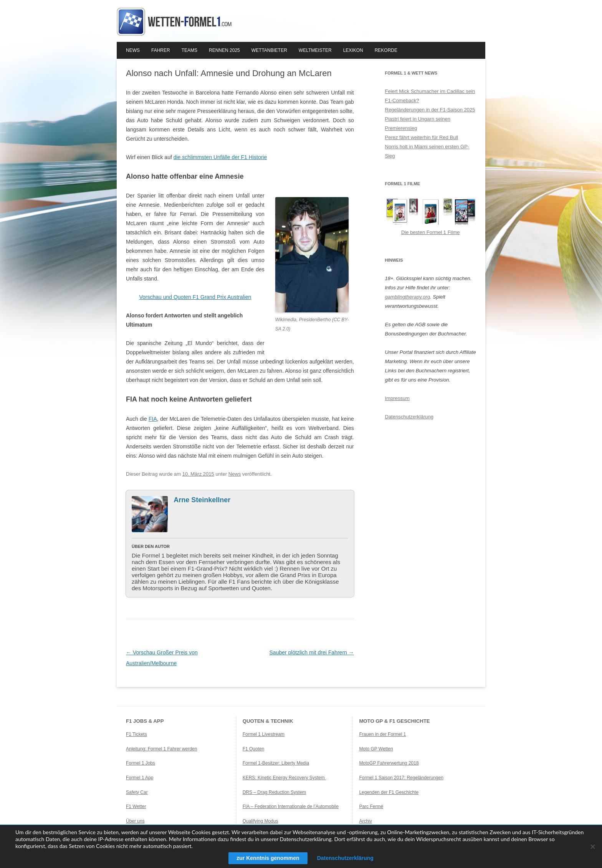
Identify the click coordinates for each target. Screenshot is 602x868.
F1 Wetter (136, 807)
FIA (153, 419)
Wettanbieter (269, 50)
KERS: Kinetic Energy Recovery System (284, 778)
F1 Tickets (136, 734)
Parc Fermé (371, 807)
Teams (189, 50)
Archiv (365, 821)
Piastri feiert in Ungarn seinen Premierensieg (418, 124)
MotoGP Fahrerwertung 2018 (389, 763)
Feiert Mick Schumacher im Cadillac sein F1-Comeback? (430, 96)
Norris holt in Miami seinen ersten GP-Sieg (427, 151)
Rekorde (386, 50)
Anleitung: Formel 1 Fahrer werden (161, 749)
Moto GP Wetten (376, 749)
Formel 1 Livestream (264, 734)
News (133, 50)
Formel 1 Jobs (141, 763)
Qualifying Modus (260, 821)
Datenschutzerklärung (409, 417)
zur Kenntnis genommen (268, 858)
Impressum (397, 398)
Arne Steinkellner (202, 500)
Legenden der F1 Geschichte (389, 792)
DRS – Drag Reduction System (274, 792)
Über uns (135, 821)
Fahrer (161, 50)
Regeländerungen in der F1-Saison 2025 (430, 110)
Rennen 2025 (224, 50)
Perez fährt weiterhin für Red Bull (422, 137)
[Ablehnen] (592, 846)
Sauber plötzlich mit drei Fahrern (312, 652)
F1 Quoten (254, 749)
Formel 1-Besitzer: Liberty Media (276, 763)
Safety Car (137, 792)
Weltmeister (315, 50)
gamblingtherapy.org (408, 297)
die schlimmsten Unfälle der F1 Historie (220, 157)
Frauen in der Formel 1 (382, 734)
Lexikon (353, 50)
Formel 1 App (140, 778)
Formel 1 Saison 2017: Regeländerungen (401, 778)
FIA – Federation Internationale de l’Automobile (291, 807)
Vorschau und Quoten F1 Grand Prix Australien (195, 297)
